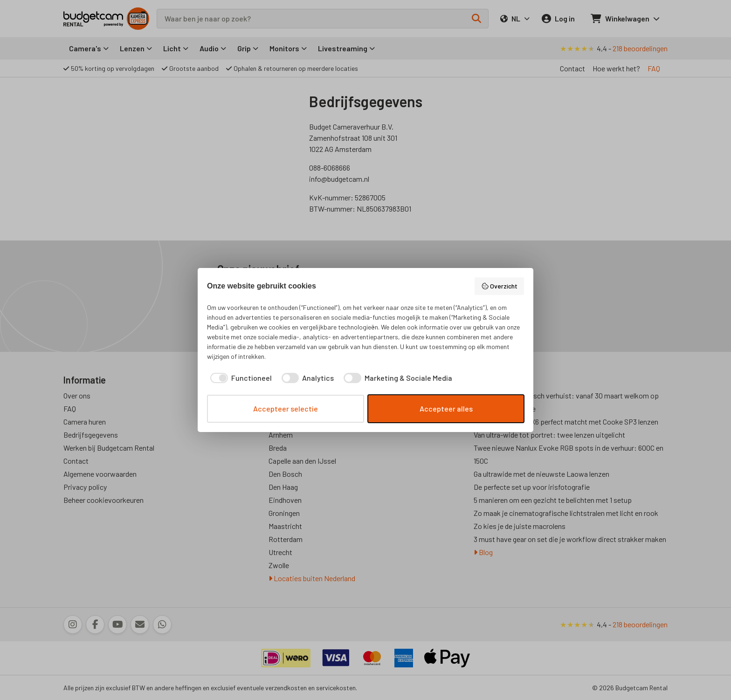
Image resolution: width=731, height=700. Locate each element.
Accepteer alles (446, 408)
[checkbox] (239, 378)
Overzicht (500, 286)
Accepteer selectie (286, 408)
